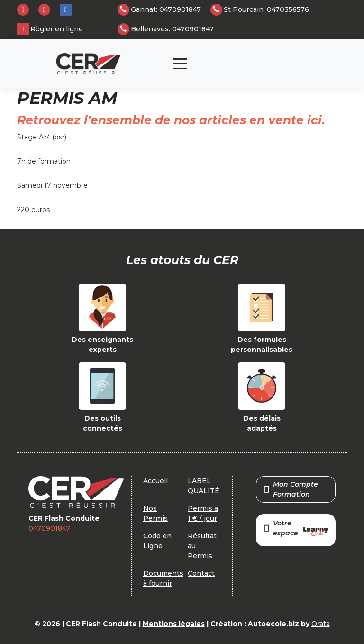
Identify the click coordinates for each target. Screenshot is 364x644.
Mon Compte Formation (291, 489)
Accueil (155, 481)
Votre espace (296, 529)
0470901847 (49, 528)
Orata (321, 624)
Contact (201, 573)
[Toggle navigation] (180, 64)
